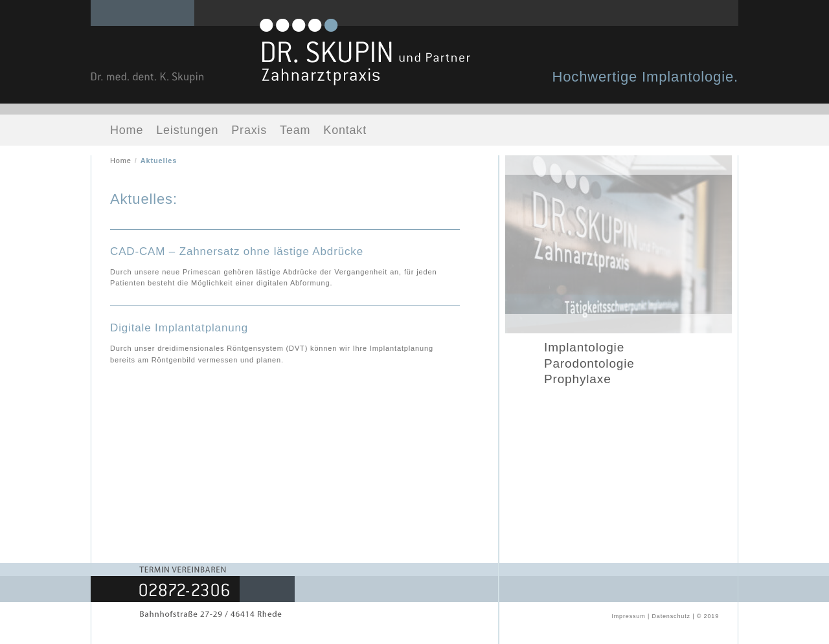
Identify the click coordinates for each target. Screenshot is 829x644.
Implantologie (584, 347)
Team (295, 130)
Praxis (249, 130)
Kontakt (345, 130)
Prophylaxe (578, 379)
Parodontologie (589, 363)
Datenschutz (671, 616)
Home (127, 130)
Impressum (628, 616)
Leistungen (187, 130)
